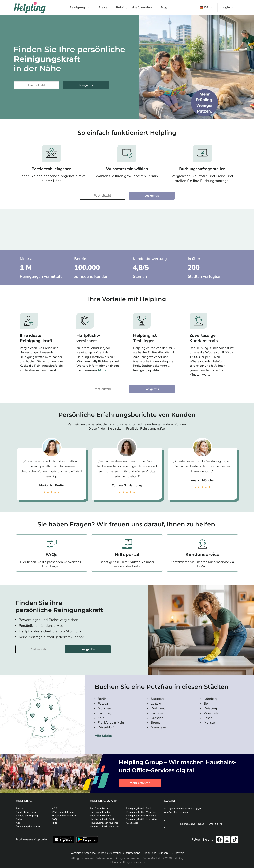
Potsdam (104, 704)
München (104, 708)
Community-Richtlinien (28, 826)
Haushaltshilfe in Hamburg (104, 826)
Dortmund (158, 708)
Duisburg (210, 708)
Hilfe (55, 823)
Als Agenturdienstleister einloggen (183, 808)
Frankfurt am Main (111, 723)
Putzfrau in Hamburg (101, 812)
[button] (207, 7)
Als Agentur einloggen (176, 812)
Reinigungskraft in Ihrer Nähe (141, 819)
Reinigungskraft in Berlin (139, 808)
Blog (164, 7)
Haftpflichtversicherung (65, 816)
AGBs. (102, 370)
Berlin (102, 699)
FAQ (54, 819)
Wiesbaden (212, 713)
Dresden (157, 718)
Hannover (158, 713)
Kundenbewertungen (27, 812)
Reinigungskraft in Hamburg (141, 816)
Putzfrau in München (101, 816)
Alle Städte (103, 736)
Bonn (208, 704)
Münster (210, 723)
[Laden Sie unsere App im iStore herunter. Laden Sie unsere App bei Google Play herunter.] (87, 840)
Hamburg (104, 713)
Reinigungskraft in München (141, 812)
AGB (55, 808)
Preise (103, 7)
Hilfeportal (127, 554)
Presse (19, 808)
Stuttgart (157, 699)
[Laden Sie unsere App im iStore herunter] (63, 840)
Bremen (157, 723)
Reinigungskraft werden (134, 7)
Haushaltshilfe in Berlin (102, 819)
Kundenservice (202, 554)
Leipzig (156, 704)
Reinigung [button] (77, 7)
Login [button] (226, 7)
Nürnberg (211, 699)
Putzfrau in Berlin (99, 808)
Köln (101, 718)
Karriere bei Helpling (27, 816)
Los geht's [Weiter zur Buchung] (86, 85)
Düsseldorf (106, 727)
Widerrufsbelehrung (63, 812)
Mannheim (158, 727)
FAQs (51, 554)
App (18, 823)
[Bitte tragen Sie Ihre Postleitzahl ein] (37, 85)
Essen (208, 718)
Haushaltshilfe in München (104, 823)
